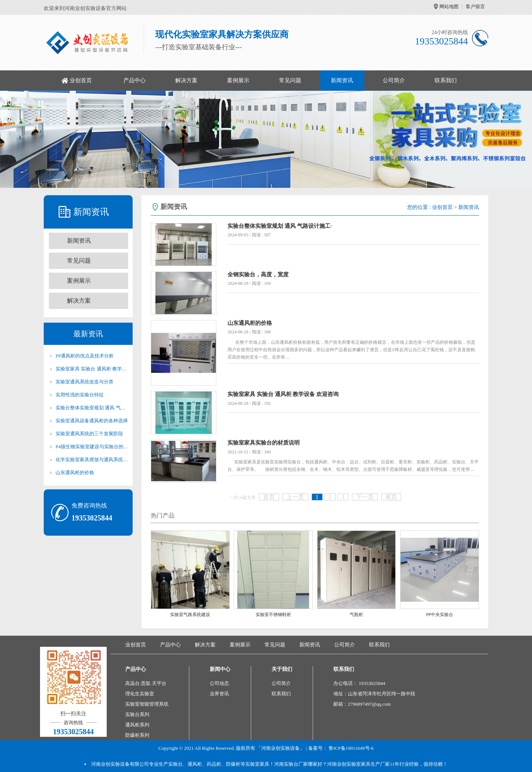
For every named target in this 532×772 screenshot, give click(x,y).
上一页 (295, 497)
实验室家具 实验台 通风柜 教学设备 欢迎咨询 (92, 369)
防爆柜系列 (137, 735)
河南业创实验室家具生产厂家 (358, 764)
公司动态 (219, 683)
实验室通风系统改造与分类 (84, 382)
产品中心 (134, 80)
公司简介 (394, 80)
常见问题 (290, 80)
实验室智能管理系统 (147, 704)
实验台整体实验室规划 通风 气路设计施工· (92, 408)
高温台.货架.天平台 (146, 683)
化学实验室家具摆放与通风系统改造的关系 (92, 460)
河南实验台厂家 (291, 764)
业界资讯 (219, 694)
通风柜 (195, 764)
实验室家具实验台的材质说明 (264, 443)
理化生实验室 (140, 694)
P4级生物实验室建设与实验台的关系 (92, 447)
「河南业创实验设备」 (280, 748)
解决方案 (186, 80)
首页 (269, 497)
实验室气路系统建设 (190, 615)
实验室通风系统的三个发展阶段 (89, 434)
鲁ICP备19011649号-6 (351, 748)
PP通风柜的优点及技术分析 (85, 356)
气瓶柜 (356, 615)
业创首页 (81, 80)
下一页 (365, 497)
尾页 (391, 497)
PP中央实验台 (440, 615)
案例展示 (238, 80)
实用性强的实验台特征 (80, 395)
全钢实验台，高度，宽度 (258, 274)
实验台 (175, 764)
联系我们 (446, 80)
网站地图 (449, 6)
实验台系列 (137, 714)
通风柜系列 (137, 725)
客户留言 (475, 6)
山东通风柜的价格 (75, 472)
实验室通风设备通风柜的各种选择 (92, 421)
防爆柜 (233, 764)
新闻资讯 (342, 80)
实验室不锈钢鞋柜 (273, 615)
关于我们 (282, 669)
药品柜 (214, 764)
